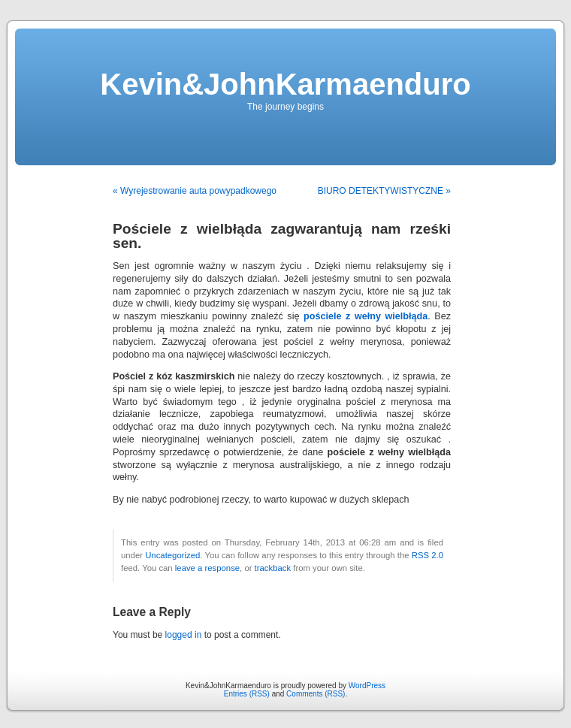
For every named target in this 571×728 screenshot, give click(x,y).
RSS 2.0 (427, 555)
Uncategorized (172, 555)
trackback (273, 568)
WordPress (367, 686)
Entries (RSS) (247, 694)
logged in (184, 635)
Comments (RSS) (316, 694)
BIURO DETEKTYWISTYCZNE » (384, 191)
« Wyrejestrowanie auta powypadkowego (195, 191)
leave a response (207, 568)
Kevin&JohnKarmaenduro (285, 84)
